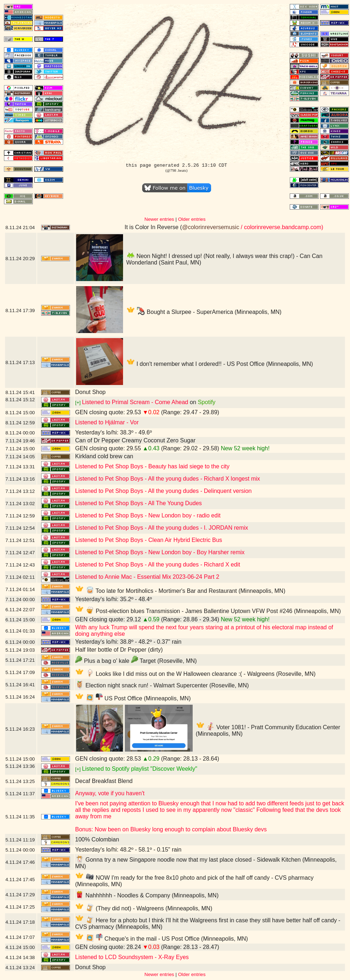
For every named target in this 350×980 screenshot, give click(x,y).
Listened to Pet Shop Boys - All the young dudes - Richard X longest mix (167, 479)
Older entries (192, 219)
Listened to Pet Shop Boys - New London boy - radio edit (148, 515)
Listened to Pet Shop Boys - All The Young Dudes (138, 503)
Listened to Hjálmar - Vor (107, 422)
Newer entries (159, 219)
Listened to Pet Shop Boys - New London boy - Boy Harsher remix (160, 552)
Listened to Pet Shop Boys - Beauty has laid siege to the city (152, 466)
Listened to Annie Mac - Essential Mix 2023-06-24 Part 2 (147, 577)
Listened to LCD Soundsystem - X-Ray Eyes (132, 957)
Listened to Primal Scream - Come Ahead (135, 402)
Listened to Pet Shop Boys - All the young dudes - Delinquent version (163, 491)
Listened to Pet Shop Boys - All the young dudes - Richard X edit (157, 565)
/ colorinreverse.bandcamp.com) (281, 227)
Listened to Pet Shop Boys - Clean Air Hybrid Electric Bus (148, 540)
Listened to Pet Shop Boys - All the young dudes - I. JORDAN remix (161, 528)
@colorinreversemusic (211, 227)
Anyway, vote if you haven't (110, 793)
